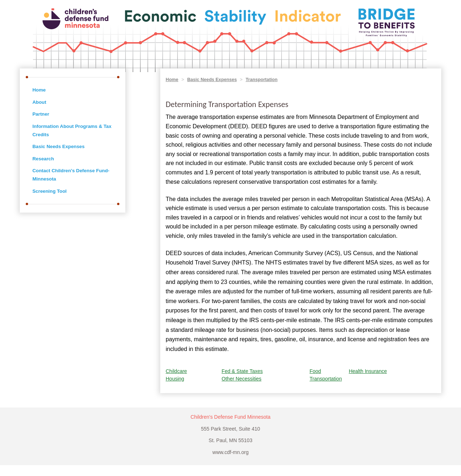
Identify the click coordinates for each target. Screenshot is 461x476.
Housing (175, 379)
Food (315, 371)
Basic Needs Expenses (59, 146)
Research (43, 159)
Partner (41, 114)
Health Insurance (368, 371)
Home (39, 90)
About (39, 102)
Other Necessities (241, 379)
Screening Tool (50, 191)
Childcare (176, 371)
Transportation (262, 80)
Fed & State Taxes (242, 371)
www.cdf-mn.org (230, 452)
